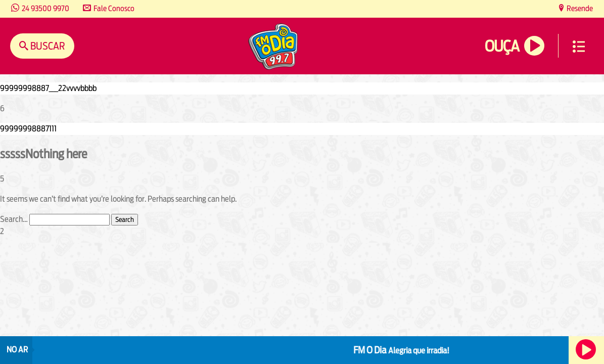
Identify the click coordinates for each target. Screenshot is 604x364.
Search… (14, 219)
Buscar (47, 46)
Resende (579, 8)
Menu (579, 47)
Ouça (502, 46)
